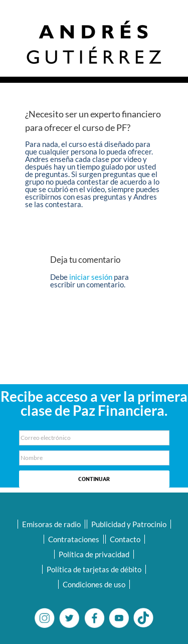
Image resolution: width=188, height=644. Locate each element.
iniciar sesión (91, 277)
